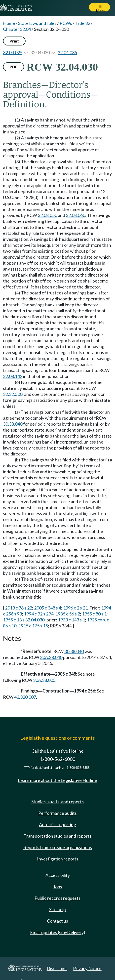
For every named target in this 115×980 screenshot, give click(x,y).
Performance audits (57, 813)
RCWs (66, 23)
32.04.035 (67, 52)
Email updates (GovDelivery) (58, 932)
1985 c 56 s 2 (68, 614)
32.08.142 (13, 376)
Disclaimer (57, 968)
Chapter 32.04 (17, 29)
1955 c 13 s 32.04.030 (24, 620)
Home (9, 23)
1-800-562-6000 (58, 759)
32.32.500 (13, 394)
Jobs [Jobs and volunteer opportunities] (58, 887)
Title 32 (83, 23)
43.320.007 (25, 697)
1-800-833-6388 (78, 768)
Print (14, 41)
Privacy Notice (87, 968)
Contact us (57, 921)
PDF (14, 67)
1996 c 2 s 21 (75, 608)
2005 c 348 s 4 (48, 608)
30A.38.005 (44, 680)
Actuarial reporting (57, 824)
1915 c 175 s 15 (33, 626)
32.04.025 (13, 52)
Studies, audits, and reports (57, 802)
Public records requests (57, 898)
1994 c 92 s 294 (39, 614)
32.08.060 (76, 215)
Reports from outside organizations (58, 847)
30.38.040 (13, 424)
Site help (57, 909)
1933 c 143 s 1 (71, 620)
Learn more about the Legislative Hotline (57, 780)
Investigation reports (58, 859)
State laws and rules (37, 23)
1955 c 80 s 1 (94, 614)
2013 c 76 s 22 (19, 608)
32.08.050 (47, 215)
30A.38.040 (51, 657)
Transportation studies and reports (57, 836)
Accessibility (58, 875)
